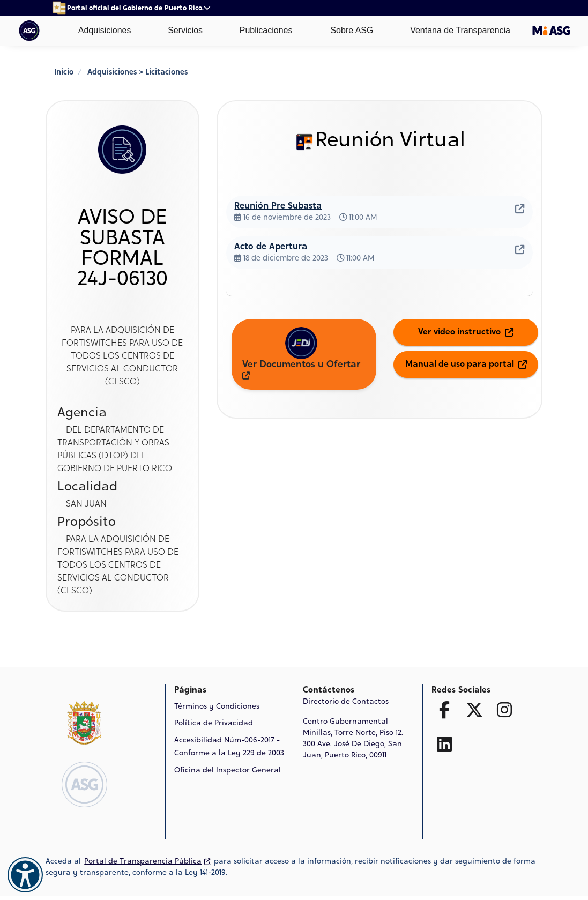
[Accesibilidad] (25, 875)
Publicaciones (258, 31)
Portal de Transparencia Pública (147, 862)
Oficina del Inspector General (228, 771)
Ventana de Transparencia (453, 31)
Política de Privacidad (214, 724)
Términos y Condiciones (217, 707)
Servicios (178, 31)
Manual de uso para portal (466, 365)
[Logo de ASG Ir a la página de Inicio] (84, 784)
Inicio (64, 73)
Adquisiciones (97, 31)
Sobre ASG (344, 31)
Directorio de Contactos (346, 702)
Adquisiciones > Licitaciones (137, 73)
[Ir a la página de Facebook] (444, 710)
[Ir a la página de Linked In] (444, 744)
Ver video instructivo (466, 332)
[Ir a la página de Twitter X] (474, 710)
